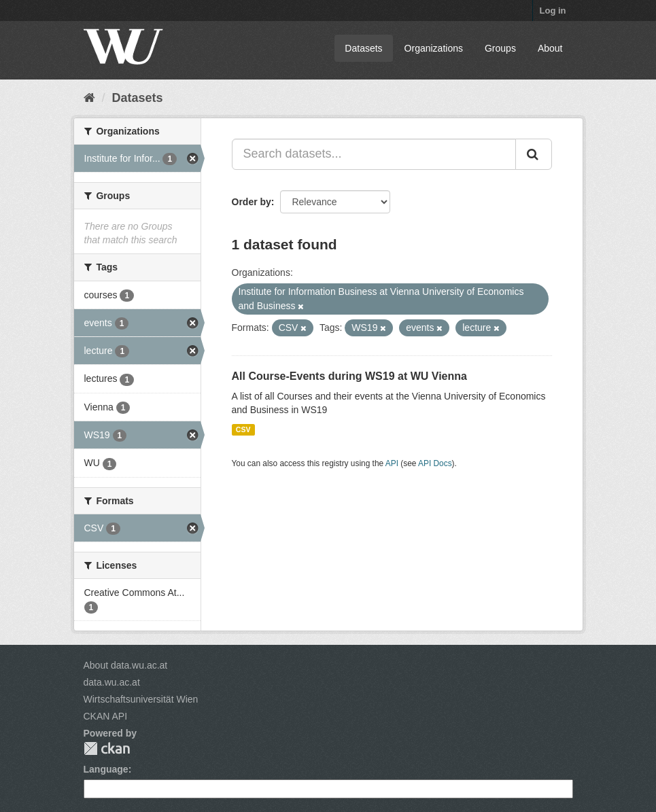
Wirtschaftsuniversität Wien (141, 699)
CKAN (107, 748)
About (550, 48)
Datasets (363, 48)
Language (106, 769)
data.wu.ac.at (112, 682)
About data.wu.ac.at (126, 665)
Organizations (434, 48)
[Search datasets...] (374, 154)
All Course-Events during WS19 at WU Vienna (349, 376)
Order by (252, 202)
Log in (553, 11)
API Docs (435, 463)
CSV (243, 429)
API (392, 463)
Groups (500, 48)
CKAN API (106, 716)
